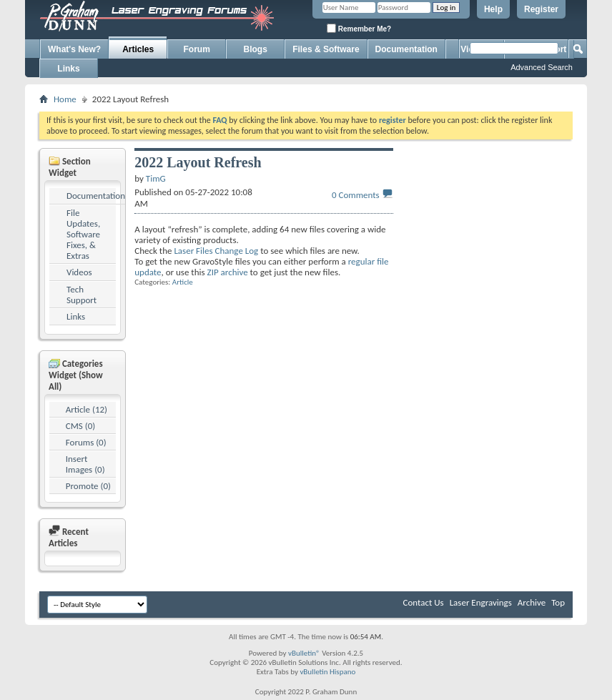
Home (65, 99)
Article (183, 282)
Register (541, 9)
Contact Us (424, 602)
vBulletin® (304, 653)
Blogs (256, 49)
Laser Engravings (481, 602)
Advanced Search (542, 67)
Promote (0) (88, 486)
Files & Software (326, 49)
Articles (138, 49)
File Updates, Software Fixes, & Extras (83, 234)
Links (68, 69)
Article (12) (87, 409)
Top (558, 602)
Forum (197, 49)
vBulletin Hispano (327, 672)
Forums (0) (86, 442)
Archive (532, 602)
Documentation (406, 49)
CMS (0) (80, 426)
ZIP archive (228, 272)
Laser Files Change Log (216, 251)
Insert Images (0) (85, 464)
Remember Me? (359, 28)
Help (493, 9)
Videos (79, 272)
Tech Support (82, 295)
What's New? (74, 49)
